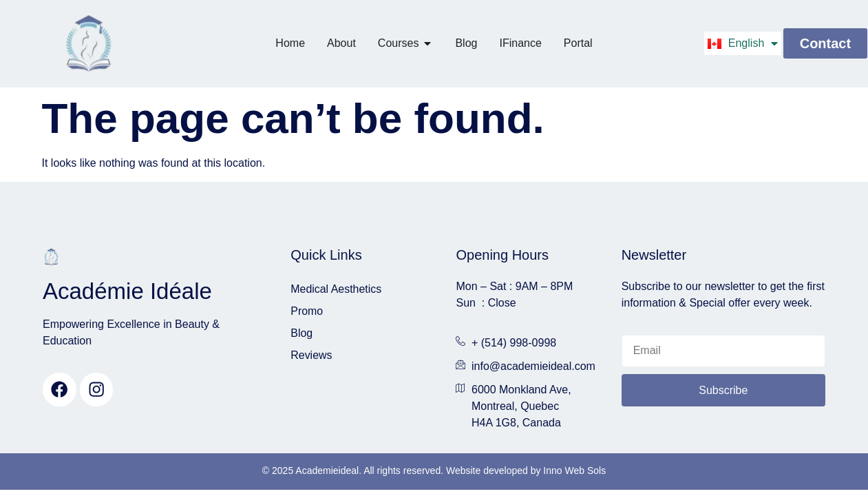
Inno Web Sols (574, 471)
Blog (301, 333)
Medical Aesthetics (336, 289)
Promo (307, 311)
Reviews (311, 355)
